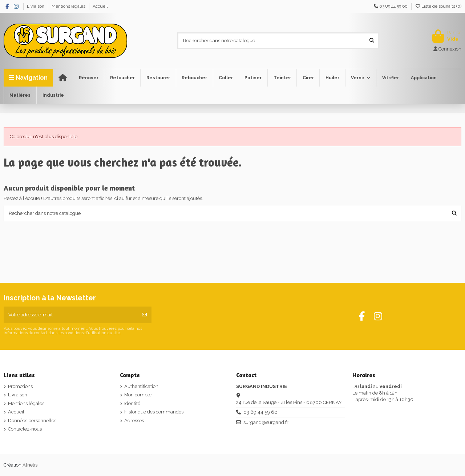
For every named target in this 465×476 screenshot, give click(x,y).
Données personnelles (32, 421)
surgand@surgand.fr (266, 422)
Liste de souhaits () (438, 6)
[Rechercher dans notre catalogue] (372, 41)
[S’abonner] (144, 315)
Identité (132, 403)
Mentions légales (69, 6)
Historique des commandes (154, 412)
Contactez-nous (25, 429)
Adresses (134, 421)
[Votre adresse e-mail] (71, 315)
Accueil (100, 6)
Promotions (20, 386)
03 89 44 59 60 (260, 412)
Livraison (36, 6)
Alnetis (30, 465)
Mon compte (138, 395)
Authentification (141, 386)
